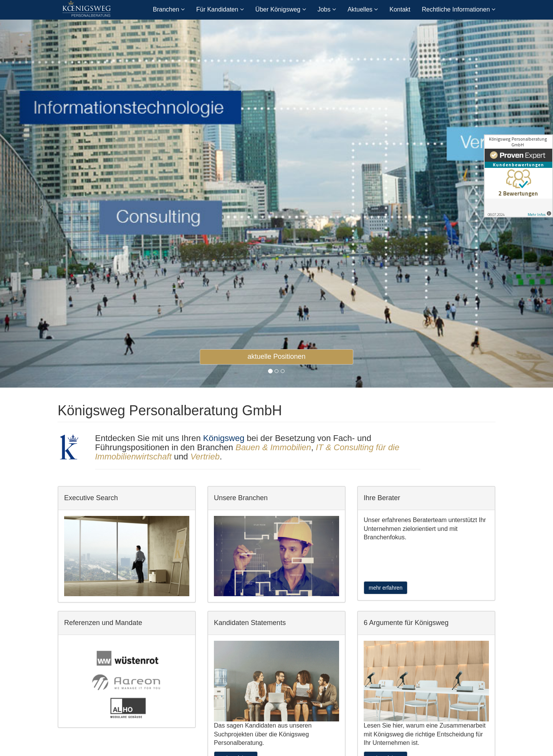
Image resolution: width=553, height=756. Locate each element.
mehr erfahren (386, 588)
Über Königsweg (281, 9)
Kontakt (400, 9)
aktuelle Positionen (276, 356)
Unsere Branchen (241, 498)
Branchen (169, 9)
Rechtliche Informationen (459, 9)
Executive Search (91, 498)
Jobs (327, 9)
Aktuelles (363, 9)
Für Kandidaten (220, 9)
